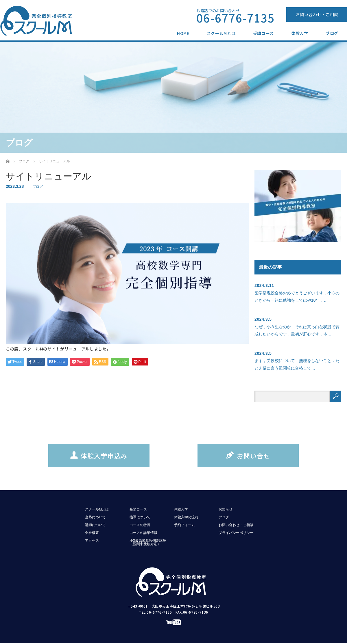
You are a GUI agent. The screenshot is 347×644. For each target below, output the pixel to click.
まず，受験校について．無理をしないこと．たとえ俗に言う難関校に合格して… (297, 364)
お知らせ (226, 509)
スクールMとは (221, 33)
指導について (140, 517)
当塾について (95, 517)
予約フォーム (184, 525)
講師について (95, 525)
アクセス (92, 541)
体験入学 (300, 33)
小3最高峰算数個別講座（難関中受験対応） (148, 542)
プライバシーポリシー (236, 533)
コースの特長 (140, 525)
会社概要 (92, 533)
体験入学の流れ (186, 517)
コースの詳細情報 (143, 533)
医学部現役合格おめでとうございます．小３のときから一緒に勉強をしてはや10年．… (297, 297)
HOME (183, 33)
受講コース (264, 33)
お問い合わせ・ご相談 (317, 14)
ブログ (332, 33)
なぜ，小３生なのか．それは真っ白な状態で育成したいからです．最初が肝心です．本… (297, 330)
